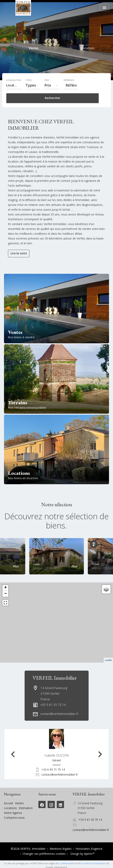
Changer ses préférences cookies (44, 854)
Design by (82, 854)
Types (28, 80)
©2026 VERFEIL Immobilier (28, 849)
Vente (33, 49)
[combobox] (14, 85)
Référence (69, 80)
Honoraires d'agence (89, 849)
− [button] (5, 594)
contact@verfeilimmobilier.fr (59, 714)
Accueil (23, 8)
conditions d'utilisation (94, 863)
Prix (47, 80)
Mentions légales (61, 849)
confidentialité (67, 863)
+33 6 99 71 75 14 (53, 769)
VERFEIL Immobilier (55, 678)
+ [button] (5, 588)
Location (88, 49)
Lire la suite (19, 253)
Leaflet (108, 660)
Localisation (13, 80)
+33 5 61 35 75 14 (53, 705)
